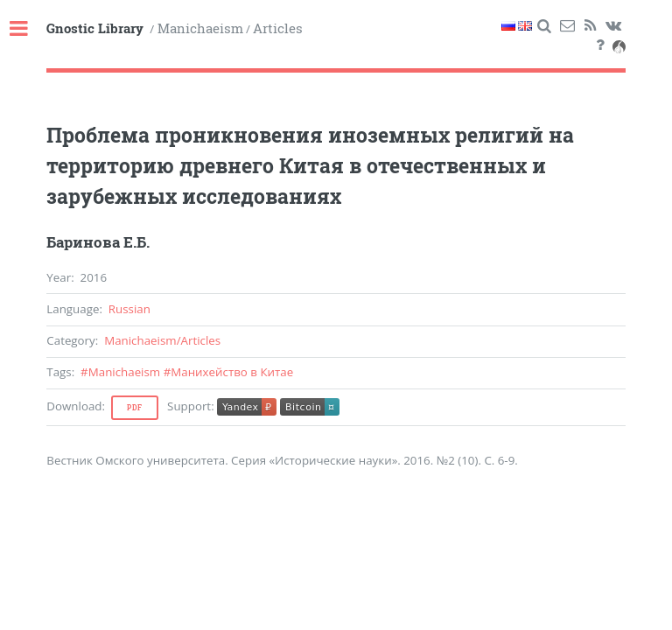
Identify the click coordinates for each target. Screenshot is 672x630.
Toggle (28, 29)
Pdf (135, 408)
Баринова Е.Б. (98, 242)
